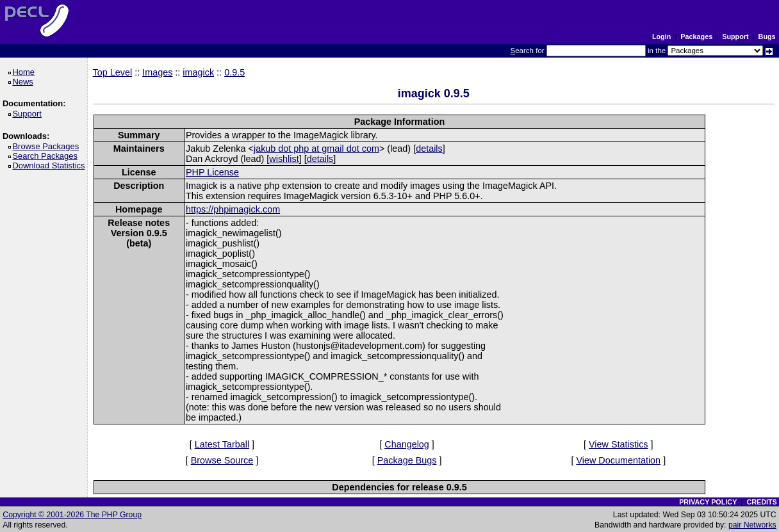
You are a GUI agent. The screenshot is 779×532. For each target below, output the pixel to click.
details (429, 149)
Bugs (767, 36)
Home (25, 72)
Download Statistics (51, 165)
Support (735, 36)
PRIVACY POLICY (708, 502)
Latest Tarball (222, 444)
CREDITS (761, 502)
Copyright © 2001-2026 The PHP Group (72, 515)
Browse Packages (48, 146)
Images (157, 72)
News (25, 82)
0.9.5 (234, 72)
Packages (696, 36)
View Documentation (618, 460)
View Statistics (619, 444)
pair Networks (752, 525)
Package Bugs (407, 460)
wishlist (284, 159)
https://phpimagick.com (233, 209)
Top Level (113, 72)
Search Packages (47, 156)
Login (661, 36)
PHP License (212, 172)
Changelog (407, 444)
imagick (198, 72)
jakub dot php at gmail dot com (316, 149)
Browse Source (222, 460)
